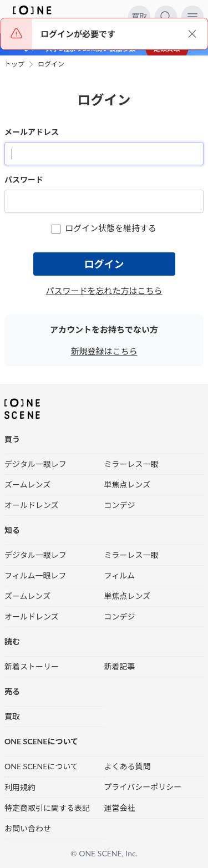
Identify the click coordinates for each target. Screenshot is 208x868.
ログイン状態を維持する (104, 228)
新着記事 (120, 666)
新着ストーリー (32, 666)
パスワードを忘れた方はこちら (104, 291)
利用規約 (20, 787)
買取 (139, 16)
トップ (14, 64)
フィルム (120, 575)
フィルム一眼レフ (35, 575)
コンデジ (120, 505)
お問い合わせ (28, 828)
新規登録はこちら (104, 351)
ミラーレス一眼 (131, 464)
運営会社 (120, 808)
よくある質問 (128, 766)
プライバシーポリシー (143, 787)
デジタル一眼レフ (35, 464)
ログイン (51, 64)
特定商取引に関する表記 (47, 808)
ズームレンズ (27, 484)
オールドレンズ (32, 505)
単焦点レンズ (128, 484)
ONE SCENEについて (41, 766)
